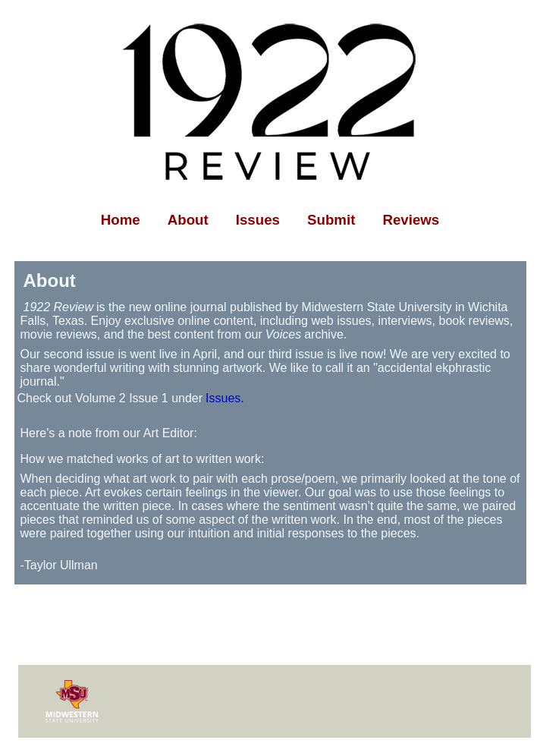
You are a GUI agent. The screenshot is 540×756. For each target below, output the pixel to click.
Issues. (225, 398)
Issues (258, 220)
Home (121, 220)
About (188, 220)
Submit (331, 220)
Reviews (411, 220)
